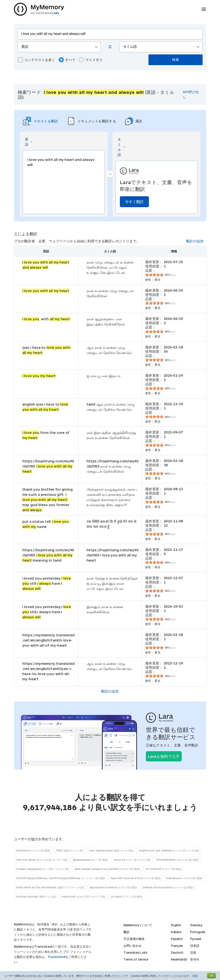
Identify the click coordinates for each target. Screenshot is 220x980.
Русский (196, 939)
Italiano (176, 932)
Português (198, 932)
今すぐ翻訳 (134, 202)
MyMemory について (138, 925)
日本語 (195, 946)
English (176, 925)
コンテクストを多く (37, 60)
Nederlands (179, 959)
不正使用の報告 (134, 939)
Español (177, 939)
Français (177, 946)
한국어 (195, 959)
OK (211, 976)
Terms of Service (136, 959)
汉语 (193, 952)
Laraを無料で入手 (164, 756)
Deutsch (177, 952)
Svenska (196, 925)
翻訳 (127, 932)
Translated (57, 957)
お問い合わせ (133, 946)
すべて (67, 60)
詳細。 (196, 976)
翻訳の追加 (195, 241)
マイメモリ (91, 60)
